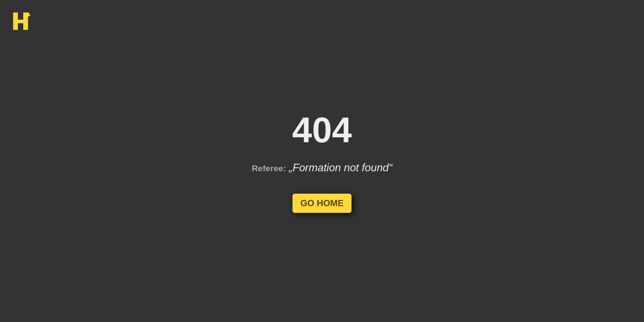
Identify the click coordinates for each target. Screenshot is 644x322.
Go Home (322, 203)
